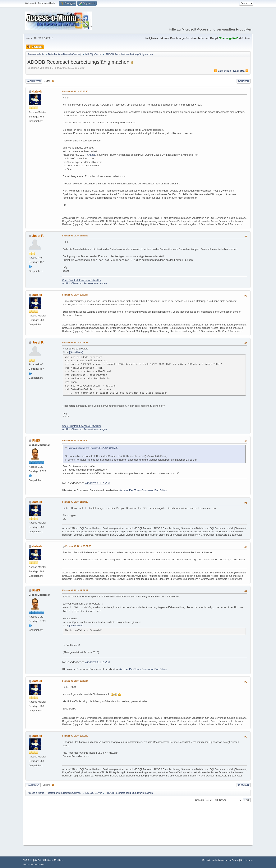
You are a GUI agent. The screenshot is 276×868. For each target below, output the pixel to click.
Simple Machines (55, 860)
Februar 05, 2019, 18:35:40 (75, 91)
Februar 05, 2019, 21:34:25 (75, 502)
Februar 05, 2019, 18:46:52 (75, 236)
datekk (37, 91)
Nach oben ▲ (247, 860)
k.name (91, 155)
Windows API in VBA (97, 483)
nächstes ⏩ (241, 71)
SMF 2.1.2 (28, 860)
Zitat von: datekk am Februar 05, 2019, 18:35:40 (93, 448)
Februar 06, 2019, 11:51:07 (75, 590)
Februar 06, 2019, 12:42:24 (75, 681)
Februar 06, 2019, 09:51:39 (78, 546)
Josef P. (38, 236)
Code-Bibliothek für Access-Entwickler (82, 280)
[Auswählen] (76, 352)
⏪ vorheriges (222, 71)
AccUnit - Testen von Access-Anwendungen (85, 283)
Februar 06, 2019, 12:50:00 (75, 736)
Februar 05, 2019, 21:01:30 (75, 440)
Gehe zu (199, 800)
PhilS (36, 441)
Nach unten (34, 81)
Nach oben (33, 785)
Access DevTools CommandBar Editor (143, 490)
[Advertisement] (138, 831)
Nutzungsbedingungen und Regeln (223, 860)
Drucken (244, 81)
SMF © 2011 (40, 860)
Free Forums (39, 864)
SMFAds (27, 864)
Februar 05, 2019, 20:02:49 (75, 342)
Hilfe (203, 860)
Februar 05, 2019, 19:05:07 (75, 295)
